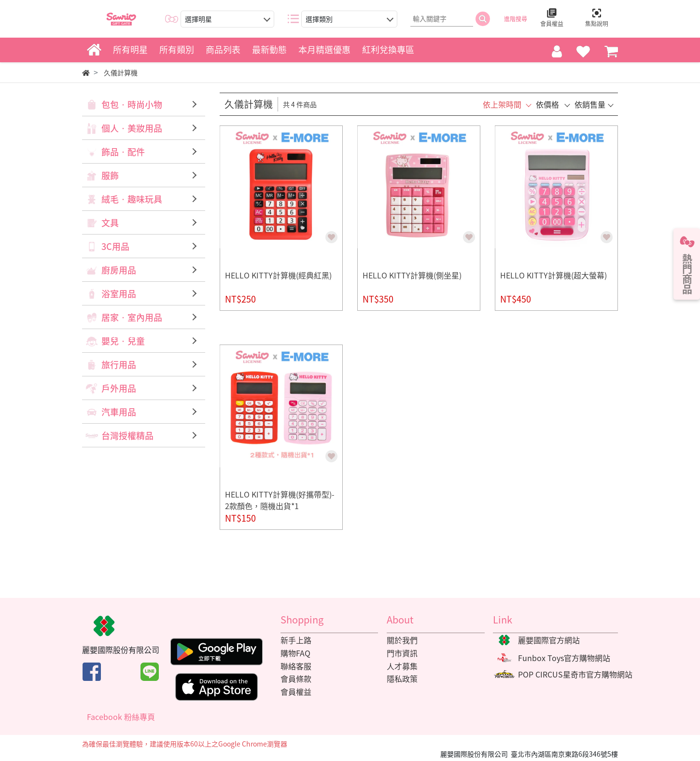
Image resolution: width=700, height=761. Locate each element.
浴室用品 (119, 294)
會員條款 (296, 678)
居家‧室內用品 (132, 317)
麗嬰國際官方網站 (549, 640)
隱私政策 (402, 678)
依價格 (547, 104)
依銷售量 (590, 104)
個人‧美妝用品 (132, 128)
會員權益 (296, 692)
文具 (110, 223)
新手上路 (296, 640)
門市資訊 (402, 653)
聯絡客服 (296, 666)
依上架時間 (502, 104)
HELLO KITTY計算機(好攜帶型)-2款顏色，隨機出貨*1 (280, 500)
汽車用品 (119, 412)
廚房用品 (119, 270)
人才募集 (402, 666)
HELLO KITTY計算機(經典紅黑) (278, 275)
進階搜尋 (516, 19)
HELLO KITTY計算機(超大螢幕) (553, 275)
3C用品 (115, 246)
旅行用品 (119, 365)
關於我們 (402, 640)
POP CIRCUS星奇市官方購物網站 (575, 674)
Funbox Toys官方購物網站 (564, 658)
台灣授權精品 (127, 436)
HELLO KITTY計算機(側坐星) (412, 275)
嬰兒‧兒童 (123, 341)
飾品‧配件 (123, 152)
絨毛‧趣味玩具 (132, 199)
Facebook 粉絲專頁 (121, 717)
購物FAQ (295, 653)
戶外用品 (119, 388)
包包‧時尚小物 (132, 104)
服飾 (110, 175)
